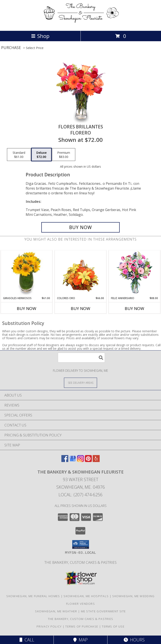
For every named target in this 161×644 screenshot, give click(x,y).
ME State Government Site (103, 611)
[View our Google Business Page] (73, 461)
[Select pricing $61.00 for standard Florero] (19, 155)
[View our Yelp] (96, 461)
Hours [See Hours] (134, 640)
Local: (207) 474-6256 (80, 495)
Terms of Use (113, 626)
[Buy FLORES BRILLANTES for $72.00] (80, 227)
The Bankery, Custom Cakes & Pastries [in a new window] (80, 562)
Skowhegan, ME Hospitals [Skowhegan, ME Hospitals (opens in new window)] (86, 596)
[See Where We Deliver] (80, 383)
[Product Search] (81, 358)
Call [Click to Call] (27, 640)
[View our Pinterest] (88, 461)
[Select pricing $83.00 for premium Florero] (64, 155)
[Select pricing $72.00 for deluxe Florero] (41, 155)
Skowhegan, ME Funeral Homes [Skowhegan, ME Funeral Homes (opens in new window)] (33, 596)
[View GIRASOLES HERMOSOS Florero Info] (27, 273)
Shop (40, 36)
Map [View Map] (80, 640)
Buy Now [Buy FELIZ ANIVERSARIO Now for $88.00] (134, 308)
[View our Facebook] (65, 461)
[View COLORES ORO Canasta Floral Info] (81, 273)
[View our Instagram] (80, 461)
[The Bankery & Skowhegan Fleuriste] (81, 24)
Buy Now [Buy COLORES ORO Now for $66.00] (80, 308)
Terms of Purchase (82, 626)
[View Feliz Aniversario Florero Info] (135, 273)
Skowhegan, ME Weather (56, 611)
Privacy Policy (49, 626)
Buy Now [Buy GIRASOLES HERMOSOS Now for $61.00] (27, 308)
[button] (81, 544)
